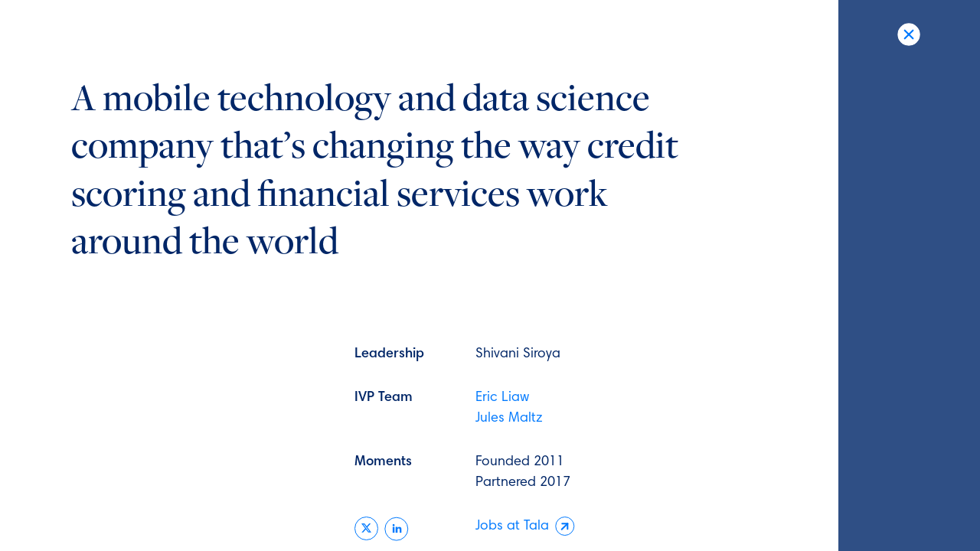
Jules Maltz (509, 419)
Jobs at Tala (525, 527)
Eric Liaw (502, 398)
